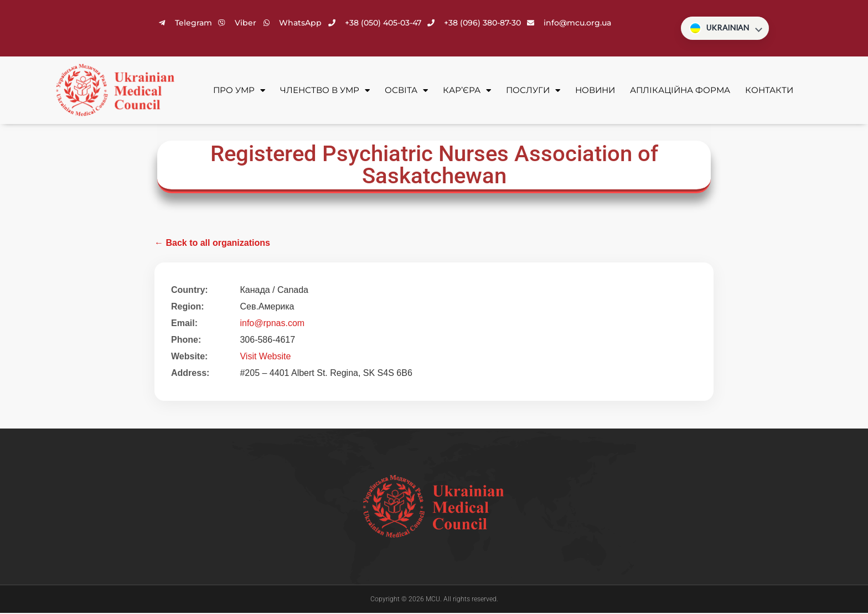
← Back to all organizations (212, 244)
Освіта (406, 92)
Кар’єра (467, 92)
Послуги (533, 92)
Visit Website (265, 357)
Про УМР (239, 92)
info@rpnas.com (272, 324)
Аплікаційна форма (680, 91)
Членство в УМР (325, 92)
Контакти (769, 91)
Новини (595, 91)
